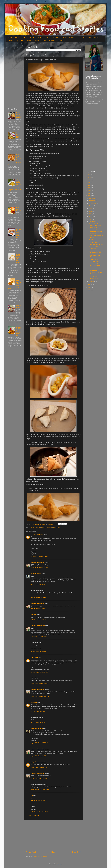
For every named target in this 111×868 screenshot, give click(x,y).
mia (32, 795)
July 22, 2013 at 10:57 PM (38, 597)
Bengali (17, 37)
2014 (89, 193)
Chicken (10, 41)
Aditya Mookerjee (36, 762)
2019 (89, 180)
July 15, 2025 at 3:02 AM (38, 801)
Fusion (32, 37)
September (93, 203)
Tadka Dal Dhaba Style (18, 135)
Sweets (29, 41)
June (91, 211)
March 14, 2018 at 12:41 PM (39, 778)
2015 (89, 190)
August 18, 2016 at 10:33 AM (39, 743)
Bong (32, 527)
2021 (89, 175)
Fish (90, 37)
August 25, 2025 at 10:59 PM (39, 812)
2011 (89, 287)
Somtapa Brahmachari (38, 562)
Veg (22, 41)
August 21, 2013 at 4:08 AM (39, 620)
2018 (89, 183)
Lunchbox (52, 41)
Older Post (77, 852)
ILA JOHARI (34, 657)
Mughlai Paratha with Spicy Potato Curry (19, 233)
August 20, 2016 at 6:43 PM (39, 756)
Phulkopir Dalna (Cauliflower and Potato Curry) (19, 331)
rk (31, 807)
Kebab (64, 37)
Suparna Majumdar (37, 728)
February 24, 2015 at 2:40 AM (39, 683)
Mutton (96, 37)
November (92, 201)
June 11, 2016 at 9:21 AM (38, 722)
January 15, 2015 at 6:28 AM (39, 672)
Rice (78, 37)
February (92, 222)
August (91, 206)
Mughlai (40, 37)
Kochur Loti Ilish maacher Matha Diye (96, 243)
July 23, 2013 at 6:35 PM (38, 608)
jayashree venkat (36, 574)
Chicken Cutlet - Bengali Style (94, 277)
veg (59, 527)
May (91, 214)
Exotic (48, 37)
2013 (89, 196)
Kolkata (25, 37)
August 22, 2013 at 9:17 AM (39, 636)
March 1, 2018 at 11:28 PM (39, 767)
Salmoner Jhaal (94, 268)
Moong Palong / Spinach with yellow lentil (95, 272)
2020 (89, 177)
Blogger (59, 864)
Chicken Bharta (19, 306)
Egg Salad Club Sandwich (94, 248)
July (91, 209)
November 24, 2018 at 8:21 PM (40, 789)
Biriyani (71, 37)
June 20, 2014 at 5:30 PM (38, 651)
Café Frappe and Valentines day (94, 260)
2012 (89, 285)
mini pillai (34, 615)
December (92, 198)
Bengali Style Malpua (19, 209)
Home (10, 37)
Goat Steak (92, 240)
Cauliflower (44, 527)
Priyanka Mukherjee (37, 534)
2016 (89, 188)
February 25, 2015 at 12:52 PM (40, 696)
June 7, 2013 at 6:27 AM (38, 584)
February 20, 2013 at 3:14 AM (39, 556)
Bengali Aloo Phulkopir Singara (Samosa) (96, 252)
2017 (89, 185)
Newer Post (31, 852)
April (91, 216)
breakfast (38, 527)
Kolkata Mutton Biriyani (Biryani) (19, 115)
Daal (84, 37)
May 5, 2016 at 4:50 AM (38, 711)
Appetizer (56, 37)
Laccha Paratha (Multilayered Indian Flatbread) (95, 231)
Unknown (34, 702)
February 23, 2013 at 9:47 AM (39, 568)
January (92, 281)
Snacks (44, 41)
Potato (50, 527)
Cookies (36, 41)
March (91, 219)
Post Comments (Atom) (41, 856)
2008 (89, 290)
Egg (17, 41)
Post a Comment (34, 816)
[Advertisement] (54, 836)
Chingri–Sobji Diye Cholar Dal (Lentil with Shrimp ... (95, 226)
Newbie (61, 41)
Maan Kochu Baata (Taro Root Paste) (18, 258)
